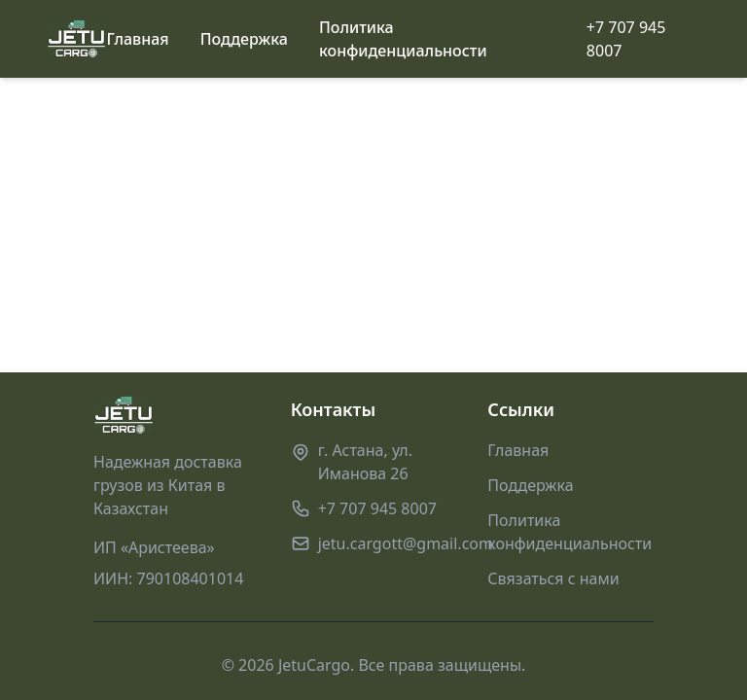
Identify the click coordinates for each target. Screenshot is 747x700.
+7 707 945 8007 (626, 39)
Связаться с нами (553, 578)
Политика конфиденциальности (403, 39)
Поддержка (244, 39)
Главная (138, 39)
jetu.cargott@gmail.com (406, 543)
